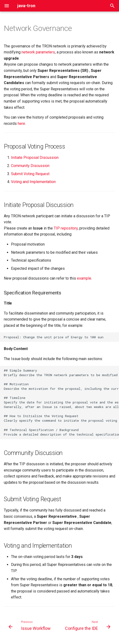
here (21, 124)
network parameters (38, 52)
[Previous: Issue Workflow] (30, 627)
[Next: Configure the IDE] (87, 627)
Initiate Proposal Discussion (35, 158)
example (84, 278)
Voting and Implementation (33, 182)
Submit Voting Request (30, 174)
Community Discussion (30, 166)
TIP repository (66, 228)
